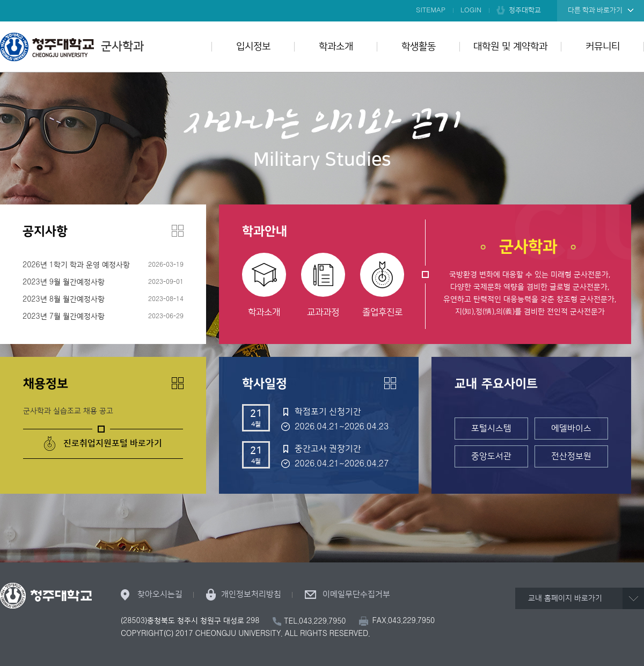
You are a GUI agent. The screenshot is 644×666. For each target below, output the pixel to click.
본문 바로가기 (322, 1)
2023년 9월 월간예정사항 (64, 282)
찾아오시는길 (160, 594)
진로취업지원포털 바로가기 (113, 443)
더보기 (178, 231)
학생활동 (419, 47)
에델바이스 (571, 428)
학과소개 (336, 47)
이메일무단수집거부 (356, 594)
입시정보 (253, 47)
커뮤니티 (603, 47)
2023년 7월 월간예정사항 (64, 317)
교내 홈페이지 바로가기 (565, 598)
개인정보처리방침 (251, 594)
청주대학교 (525, 10)
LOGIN (471, 10)
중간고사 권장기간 (328, 449)
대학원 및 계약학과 (510, 47)
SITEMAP (431, 10)
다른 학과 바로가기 (595, 10)
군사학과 (72, 47)
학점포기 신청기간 (328, 412)
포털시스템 (491, 428)
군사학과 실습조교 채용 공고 (68, 411)
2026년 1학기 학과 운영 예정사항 (76, 265)
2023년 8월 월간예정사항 (64, 299)
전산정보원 (571, 456)
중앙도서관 (491, 456)
